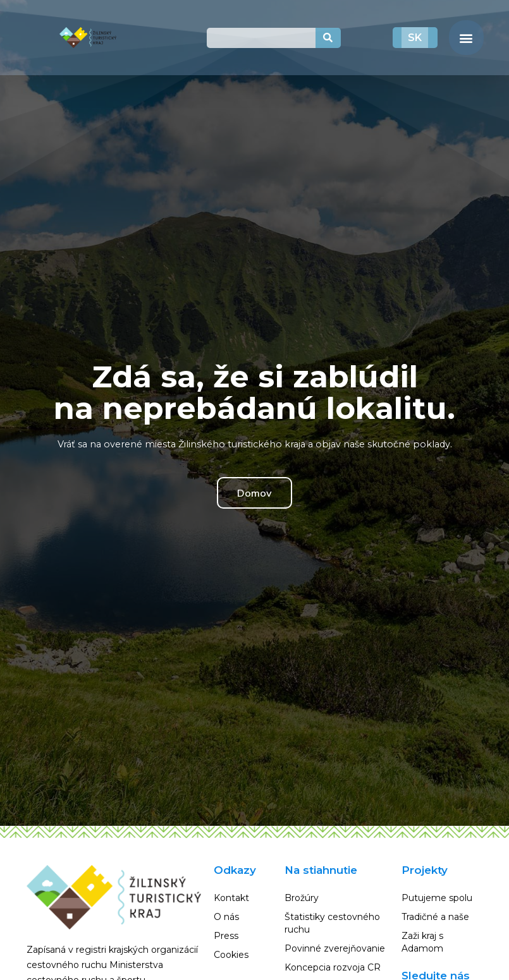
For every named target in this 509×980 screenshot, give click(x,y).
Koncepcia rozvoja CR (333, 967)
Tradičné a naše (435, 917)
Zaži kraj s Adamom (422, 942)
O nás (226, 917)
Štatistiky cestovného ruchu (332, 923)
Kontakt (231, 898)
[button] (466, 38)
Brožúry (302, 898)
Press (226, 936)
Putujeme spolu (437, 898)
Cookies (231, 955)
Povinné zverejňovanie (335, 948)
